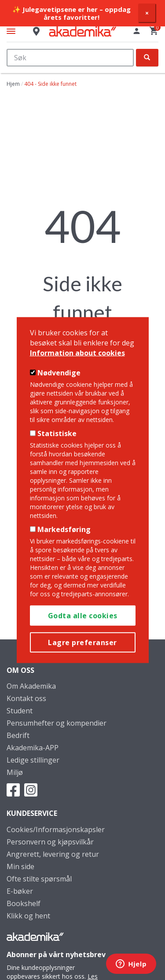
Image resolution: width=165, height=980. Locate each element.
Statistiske (57, 433)
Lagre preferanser (82, 642)
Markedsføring (64, 529)
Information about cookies (77, 352)
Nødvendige (59, 373)
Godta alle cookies (83, 615)
